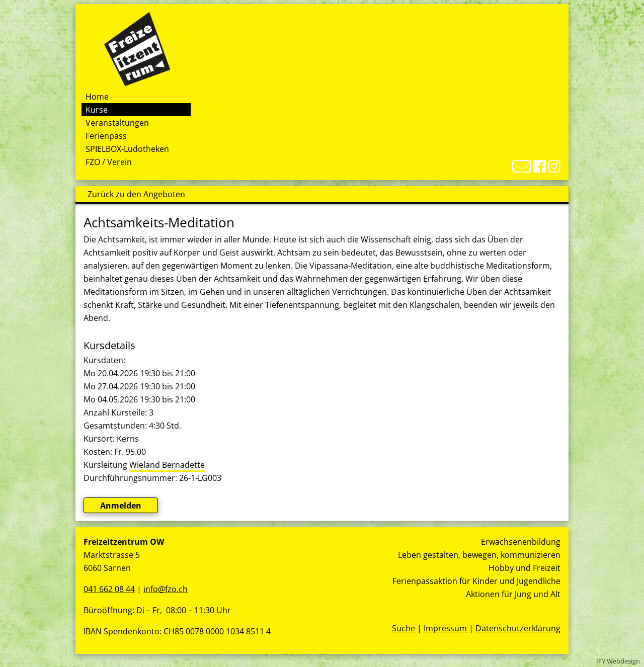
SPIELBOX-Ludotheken (127, 149)
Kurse (97, 110)
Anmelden (121, 506)
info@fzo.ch (166, 589)
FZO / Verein (109, 162)
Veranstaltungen (117, 123)
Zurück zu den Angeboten (136, 194)
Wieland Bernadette (167, 465)
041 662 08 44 (109, 589)
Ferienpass (106, 136)
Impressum (446, 628)
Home (97, 97)
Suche (404, 628)
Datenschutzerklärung (518, 628)
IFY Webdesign (618, 661)
